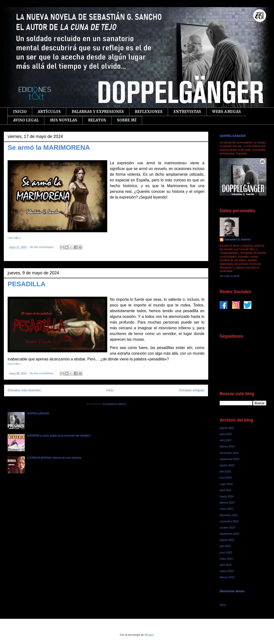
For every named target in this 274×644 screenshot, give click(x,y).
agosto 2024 (227, 465)
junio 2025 (226, 434)
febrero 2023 (227, 577)
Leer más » (14, 238)
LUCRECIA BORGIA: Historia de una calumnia (54, 458)
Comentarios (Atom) (114, 404)
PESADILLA (27, 284)
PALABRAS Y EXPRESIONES (98, 112)
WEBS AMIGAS (226, 112)
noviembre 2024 (229, 453)
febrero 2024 (227, 503)
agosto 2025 (227, 428)
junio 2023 (226, 552)
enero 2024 (226, 509)
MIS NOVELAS (63, 120)
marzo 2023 (227, 571)
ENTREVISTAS (187, 112)
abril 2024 (225, 490)
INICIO (20, 112)
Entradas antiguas (192, 390)
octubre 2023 (227, 528)
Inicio (110, 390)
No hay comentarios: (42, 247)
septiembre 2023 (229, 534)
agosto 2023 (227, 540)
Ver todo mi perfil (230, 276)
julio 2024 (225, 471)
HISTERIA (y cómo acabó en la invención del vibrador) (59, 436)
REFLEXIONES (149, 112)
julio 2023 (225, 546)
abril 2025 (225, 440)
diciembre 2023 (229, 515)
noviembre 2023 (229, 521)
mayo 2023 (226, 559)
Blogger (149, 635)
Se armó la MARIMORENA (49, 148)
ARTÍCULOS (49, 112)
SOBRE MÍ (127, 120)
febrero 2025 (227, 446)
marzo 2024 (227, 496)
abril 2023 (225, 565)
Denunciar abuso (232, 591)
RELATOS (97, 120)
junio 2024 (226, 478)
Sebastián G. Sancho (237, 239)
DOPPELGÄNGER (38, 413)
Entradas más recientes (24, 390)
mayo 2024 (226, 484)
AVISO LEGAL (26, 120)
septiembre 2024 (229, 459)
